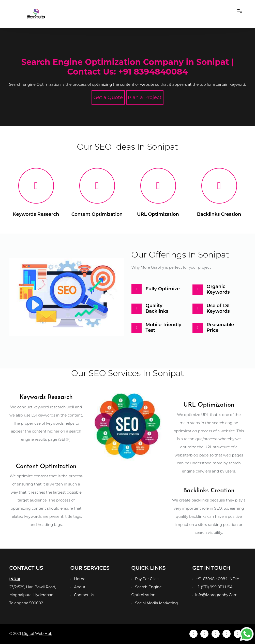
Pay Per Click (147, 579)
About (80, 587)
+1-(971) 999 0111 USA (214, 587)
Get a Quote (108, 97)
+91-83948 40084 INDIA (218, 579)
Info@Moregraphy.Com (216, 595)
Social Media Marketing (156, 603)
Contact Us (84, 595)
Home (80, 579)
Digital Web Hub (37, 634)
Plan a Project (145, 97)
